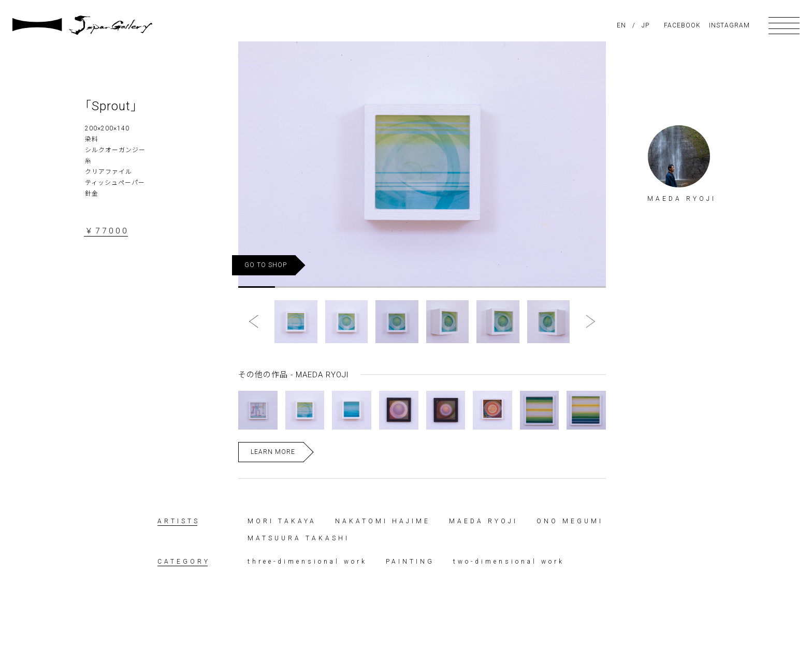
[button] (256, 322)
